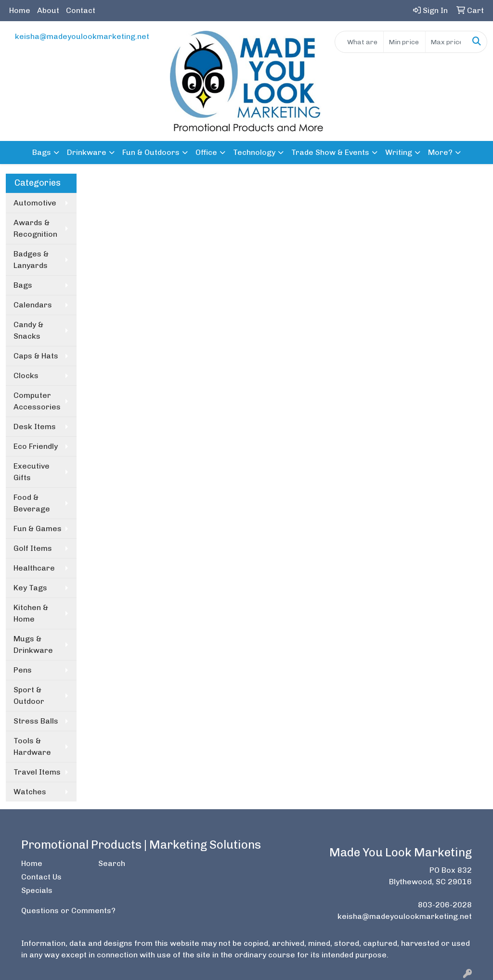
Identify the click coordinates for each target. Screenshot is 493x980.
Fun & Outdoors (151, 152)
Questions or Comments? (68, 910)
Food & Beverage (32, 503)
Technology (254, 152)
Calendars (33, 305)
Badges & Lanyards (31, 260)
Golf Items (33, 548)
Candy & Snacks (28, 330)
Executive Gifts (32, 472)
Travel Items (37, 772)
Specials (37, 890)
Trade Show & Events (330, 152)
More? (440, 152)
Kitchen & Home (31, 613)
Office (206, 152)
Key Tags (30, 588)
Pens (23, 670)
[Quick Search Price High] (446, 42)
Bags (42, 152)
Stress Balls (36, 721)
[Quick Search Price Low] (404, 42)
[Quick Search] (359, 42)
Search (112, 863)
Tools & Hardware (32, 746)
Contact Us (41, 877)
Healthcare (34, 568)
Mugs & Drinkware (33, 644)
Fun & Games (38, 528)
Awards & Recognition (35, 228)
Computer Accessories (37, 401)
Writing (399, 152)
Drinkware (87, 152)
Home (20, 10)
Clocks (26, 375)
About (48, 10)
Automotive (35, 203)
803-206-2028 (445, 905)
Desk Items (35, 426)
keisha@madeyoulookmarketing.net (82, 36)
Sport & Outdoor (29, 695)
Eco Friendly (36, 446)
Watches (30, 792)
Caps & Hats (36, 356)
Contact (81, 10)
